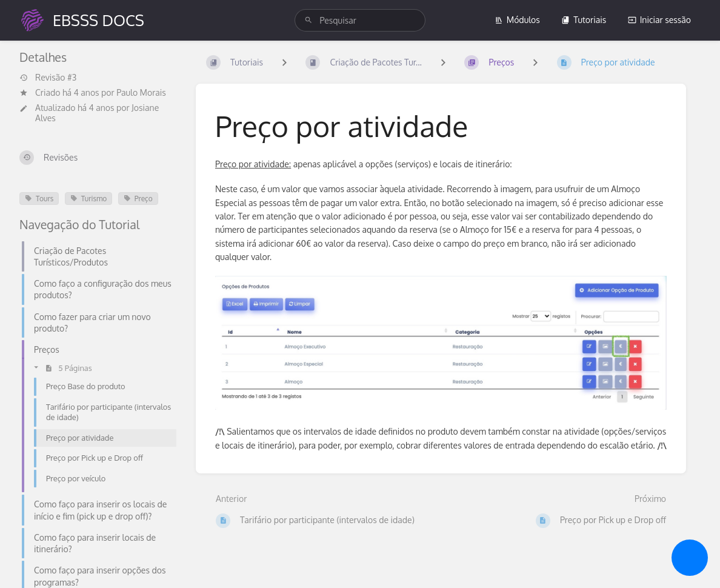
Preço (138, 199)
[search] (360, 20)
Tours (39, 199)
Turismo (89, 199)
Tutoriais (584, 20)
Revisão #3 (48, 78)
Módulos (517, 20)
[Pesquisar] (308, 20)
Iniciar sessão (659, 20)
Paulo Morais (141, 92)
